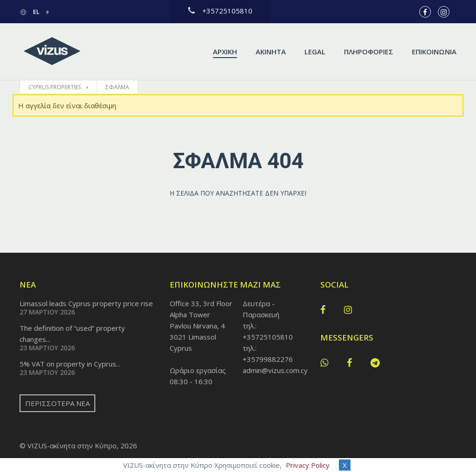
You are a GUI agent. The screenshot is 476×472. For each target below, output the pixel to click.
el (30, 12)
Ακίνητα (271, 52)
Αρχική (225, 52)
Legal (315, 52)
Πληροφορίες (369, 52)
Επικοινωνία (434, 52)
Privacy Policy (308, 465)
